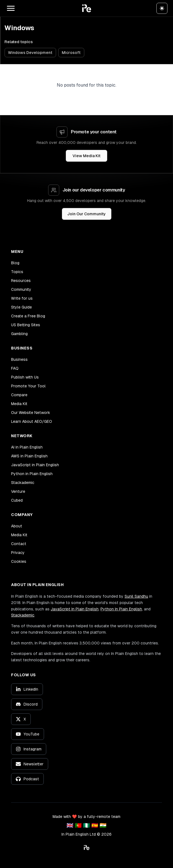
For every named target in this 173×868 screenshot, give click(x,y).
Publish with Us (25, 377)
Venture (18, 491)
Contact (19, 544)
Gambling (19, 334)
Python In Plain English (121, 609)
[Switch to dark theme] (162, 8)
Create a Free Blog (28, 316)
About (17, 526)
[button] (87, 8)
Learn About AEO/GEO (32, 421)
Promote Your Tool (28, 386)
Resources (21, 281)
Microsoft (71, 53)
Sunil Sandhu (136, 596)
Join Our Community (86, 214)
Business (19, 359)
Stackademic (23, 483)
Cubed (17, 500)
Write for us (22, 298)
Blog (15, 263)
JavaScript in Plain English (35, 465)
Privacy (18, 553)
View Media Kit (86, 156)
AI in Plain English (27, 447)
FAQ (15, 368)
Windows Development (30, 53)
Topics (17, 272)
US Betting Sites (26, 325)
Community (21, 289)
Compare (19, 395)
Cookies (19, 561)
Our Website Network (31, 413)
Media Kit (19, 404)
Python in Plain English (32, 474)
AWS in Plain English (29, 456)
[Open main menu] (11, 8)
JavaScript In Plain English (75, 609)
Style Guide (21, 307)
